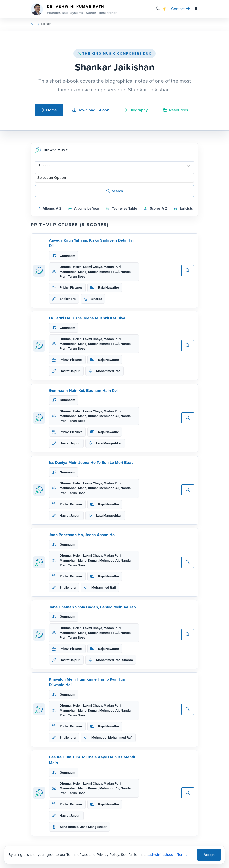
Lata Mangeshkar (109, 443)
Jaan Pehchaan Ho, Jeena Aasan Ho (82, 535)
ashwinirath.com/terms (168, 855)
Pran (63, 276)
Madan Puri (112, 267)
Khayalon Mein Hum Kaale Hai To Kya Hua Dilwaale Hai (87, 682)
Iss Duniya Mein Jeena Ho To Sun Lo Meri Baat (91, 463)
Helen (77, 267)
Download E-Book (91, 110)
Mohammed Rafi (108, 371)
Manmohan (68, 272)
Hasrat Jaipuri (70, 371)
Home (49, 110)
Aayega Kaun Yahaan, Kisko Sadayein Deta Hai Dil (91, 243)
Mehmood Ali (109, 272)
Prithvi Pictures (71, 287)
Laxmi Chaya (93, 267)
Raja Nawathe (108, 287)
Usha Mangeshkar (93, 827)
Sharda (97, 299)
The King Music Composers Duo (115, 53)
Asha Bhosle (69, 827)
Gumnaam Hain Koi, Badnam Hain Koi (83, 390)
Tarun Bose (77, 276)
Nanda (126, 272)
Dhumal (65, 267)
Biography (136, 110)
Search (115, 191)
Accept (209, 855)
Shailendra (68, 299)
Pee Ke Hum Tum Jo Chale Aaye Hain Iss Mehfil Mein (92, 760)
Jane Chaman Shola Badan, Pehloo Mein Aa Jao (92, 607)
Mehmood (99, 738)
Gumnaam (67, 256)
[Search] (158, 9)
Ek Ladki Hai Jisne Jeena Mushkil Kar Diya (87, 318)
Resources (176, 110)
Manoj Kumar (88, 272)
